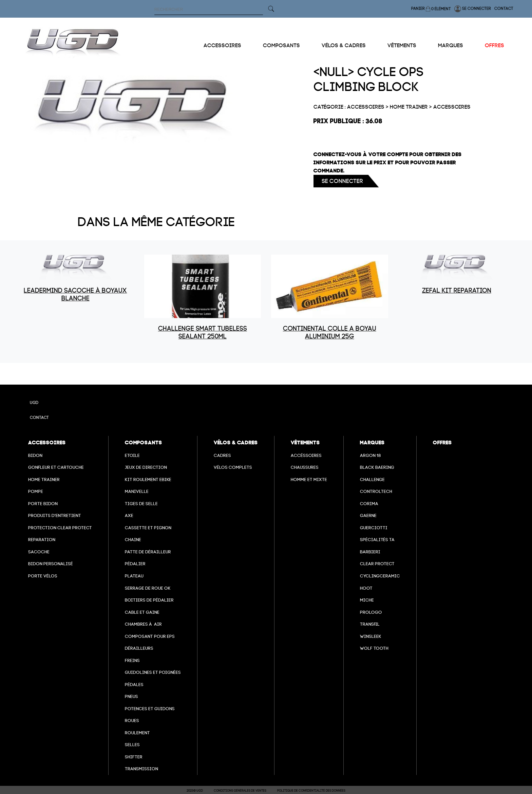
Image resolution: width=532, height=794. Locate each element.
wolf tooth (374, 648)
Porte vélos (43, 576)
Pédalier (135, 564)
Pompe (36, 491)
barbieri (370, 552)
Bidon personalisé (51, 564)
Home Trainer (44, 479)
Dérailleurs (139, 648)
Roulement (137, 733)
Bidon (35, 455)
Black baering (377, 467)
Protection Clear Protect (60, 528)
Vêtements (402, 45)
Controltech (376, 491)
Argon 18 (370, 455)
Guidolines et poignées (153, 672)
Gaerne (368, 515)
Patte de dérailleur (148, 552)
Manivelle (137, 491)
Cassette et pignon (148, 528)
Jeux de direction (146, 467)
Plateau (134, 576)
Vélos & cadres (344, 45)
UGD (34, 403)
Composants (281, 45)
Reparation (42, 540)
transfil (370, 624)
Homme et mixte (309, 479)
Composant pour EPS (150, 636)
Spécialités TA (377, 540)
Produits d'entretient (55, 515)
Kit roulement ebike (148, 479)
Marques (451, 45)
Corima (369, 504)
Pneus (131, 696)
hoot (366, 588)
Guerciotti (374, 528)
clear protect (377, 564)
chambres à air (143, 624)
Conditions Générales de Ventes (240, 791)
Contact (504, 8)
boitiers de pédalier (149, 600)
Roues (132, 721)
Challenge (372, 479)
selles (132, 745)
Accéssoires (306, 455)
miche (367, 600)
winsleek (371, 636)
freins (132, 660)
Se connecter (473, 9)
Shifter (134, 757)
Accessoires (222, 45)
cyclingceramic (380, 576)
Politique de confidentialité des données (311, 791)
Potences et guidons (150, 709)
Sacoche (39, 552)
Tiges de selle (141, 504)
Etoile (132, 455)
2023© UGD (195, 791)
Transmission (141, 769)
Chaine (133, 540)
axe (129, 515)
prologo (371, 612)
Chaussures (305, 467)
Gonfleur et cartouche (56, 467)
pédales (134, 685)
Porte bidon (43, 504)
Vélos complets (233, 467)
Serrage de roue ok (148, 588)
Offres (495, 45)
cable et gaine (142, 612)
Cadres (222, 455)
